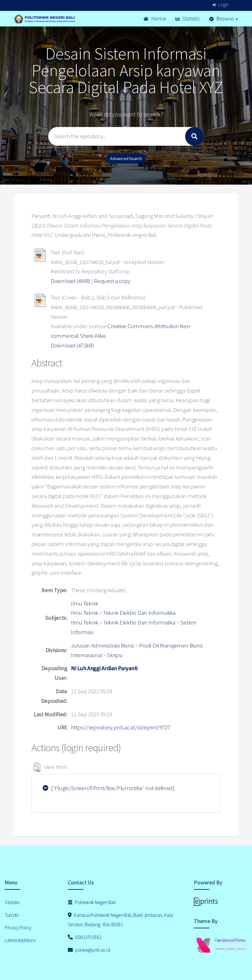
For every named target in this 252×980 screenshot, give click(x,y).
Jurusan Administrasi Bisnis (102, 645)
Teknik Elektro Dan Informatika (139, 613)
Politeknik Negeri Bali (92, 902)
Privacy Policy (18, 927)
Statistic (188, 19)
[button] (37, 767)
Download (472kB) (72, 345)
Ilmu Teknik (85, 603)
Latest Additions (20, 940)
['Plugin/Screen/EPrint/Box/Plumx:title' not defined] (109, 788)
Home (155, 19)
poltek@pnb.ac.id (89, 950)
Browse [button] (224, 19)
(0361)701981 (85, 937)
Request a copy (112, 281)
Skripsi (114, 655)
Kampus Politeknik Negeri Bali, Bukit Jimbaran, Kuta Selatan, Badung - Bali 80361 (120, 920)
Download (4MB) (70, 281)
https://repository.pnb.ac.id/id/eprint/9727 (121, 727)
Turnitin (12, 915)
